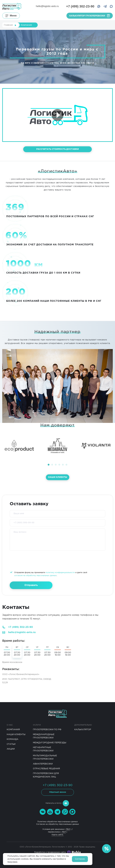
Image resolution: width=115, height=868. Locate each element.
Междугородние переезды (50, 743)
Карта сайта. (58, 835)
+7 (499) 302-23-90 (21, 627)
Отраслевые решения (46, 769)
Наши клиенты (58, 477)
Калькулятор (83, 730)
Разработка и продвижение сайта (50, 852)
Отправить (31, 585)
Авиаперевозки (43, 764)
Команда (13, 739)
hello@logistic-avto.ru (47, 6)
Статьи (11, 744)
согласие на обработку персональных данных (35, 576)
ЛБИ (68, 829)
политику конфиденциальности (60, 573)
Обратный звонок (58, 792)
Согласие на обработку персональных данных (58, 824)
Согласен (80, 859)
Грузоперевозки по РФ (47, 730)
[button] (49, 465)
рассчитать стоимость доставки (58, 149)
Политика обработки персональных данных (58, 822)
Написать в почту (57, 803)
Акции (11, 749)
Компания (13, 730)
